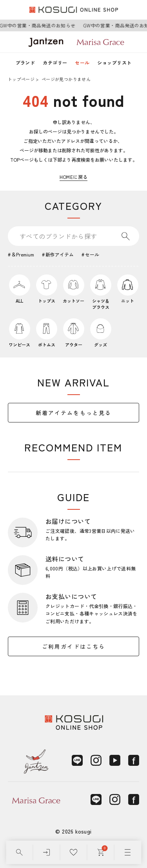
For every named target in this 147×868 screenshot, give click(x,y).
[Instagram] (96, 760)
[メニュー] (128, 852)
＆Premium (23, 254)
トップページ (21, 79)
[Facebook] (134, 760)
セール (82, 62)
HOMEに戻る (74, 177)
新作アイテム (60, 254)
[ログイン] (46, 852)
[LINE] (77, 760)
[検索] (19, 852)
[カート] (101, 852)
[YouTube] (115, 760)
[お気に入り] (73, 852)
